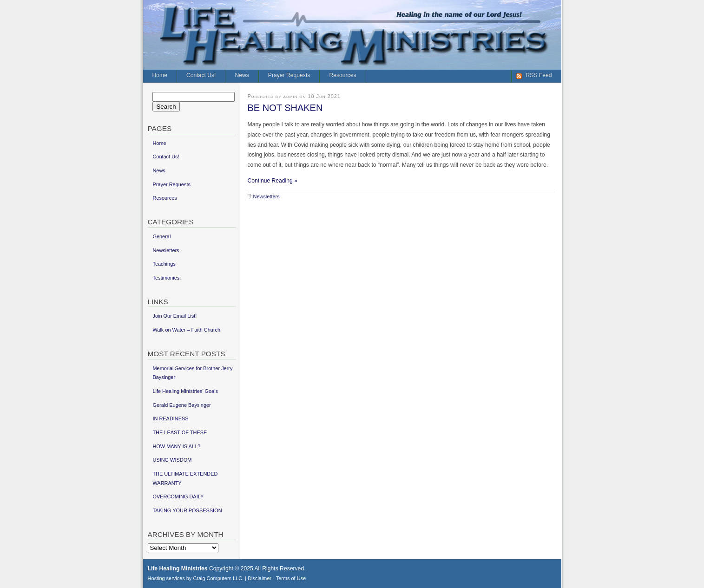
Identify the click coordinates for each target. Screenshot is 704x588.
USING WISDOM (172, 460)
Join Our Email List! (174, 316)
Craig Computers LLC (217, 578)
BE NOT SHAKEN (285, 108)
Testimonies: (167, 278)
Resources (342, 75)
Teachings (164, 264)
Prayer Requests (289, 75)
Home (160, 75)
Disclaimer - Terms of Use (277, 578)
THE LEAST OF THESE (180, 432)
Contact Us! (201, 75)
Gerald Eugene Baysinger (181, 405)
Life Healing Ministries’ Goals (185, 391)
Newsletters (266, 196)
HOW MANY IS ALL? (176, 446)
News (242, 75)
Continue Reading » (273, 181)
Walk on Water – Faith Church (186, 330)
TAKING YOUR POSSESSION (187, 510)
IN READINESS (170, 418)
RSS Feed (539, 75)
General (161, 236)
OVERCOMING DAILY (178, 497)
